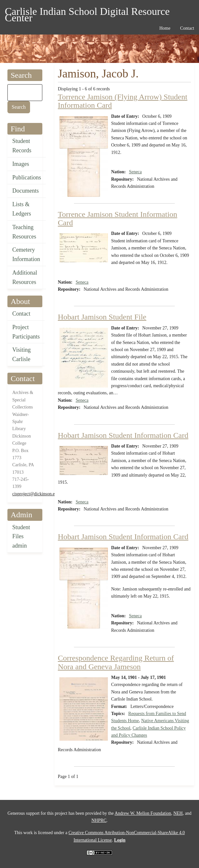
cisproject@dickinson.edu (36, 494)
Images (21, 164)
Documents (26, 191)
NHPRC (99, 820)
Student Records (22, 146)
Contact (21, 314)
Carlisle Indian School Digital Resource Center (87, 12)
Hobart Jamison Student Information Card (123, 435)
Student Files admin (21, 537)
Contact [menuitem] (187, 28)
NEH (178, 813)
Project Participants (26, 332)
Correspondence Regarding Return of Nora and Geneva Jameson (116, 662)
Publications (27, 177)
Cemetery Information (26, 254)
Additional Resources (25, 277)
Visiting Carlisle (21, 354)
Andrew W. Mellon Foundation (143, 813)
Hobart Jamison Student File (102, 317)
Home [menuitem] (165, 28)
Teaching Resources (24, 232)
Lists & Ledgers (22, 209)
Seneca (135, 172)
